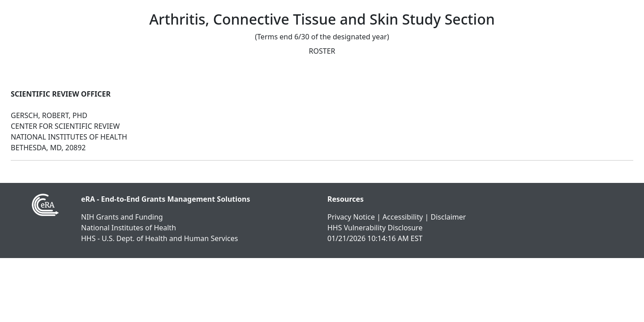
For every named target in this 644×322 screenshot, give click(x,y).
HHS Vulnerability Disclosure (375, 228)
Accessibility (403, 217)
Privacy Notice (351, 217)
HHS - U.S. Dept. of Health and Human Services (159, 238)
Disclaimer (448, 217)
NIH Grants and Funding (122, 217)
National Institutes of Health (129, 228)
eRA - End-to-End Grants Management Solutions (166, 199)
